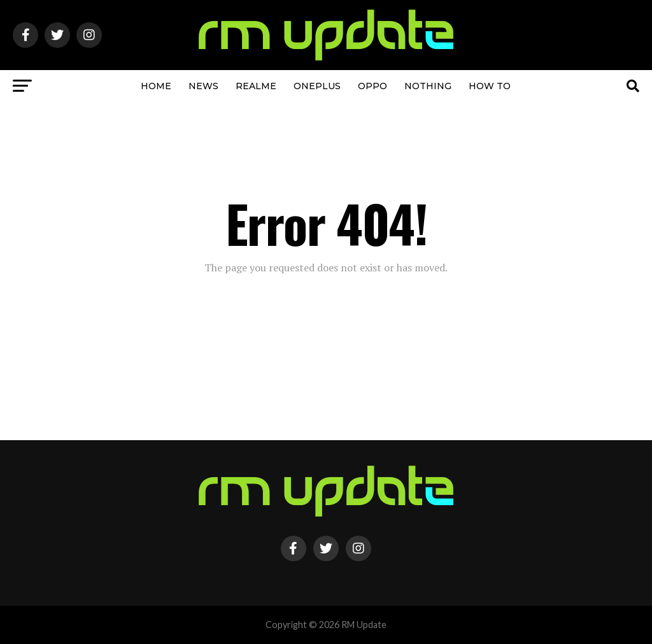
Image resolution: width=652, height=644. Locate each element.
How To (490, 86)
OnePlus (317, 86)
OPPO (372, 86)
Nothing (428, 86)
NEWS (203, 86)
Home (156, 86)
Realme (256, 86)
